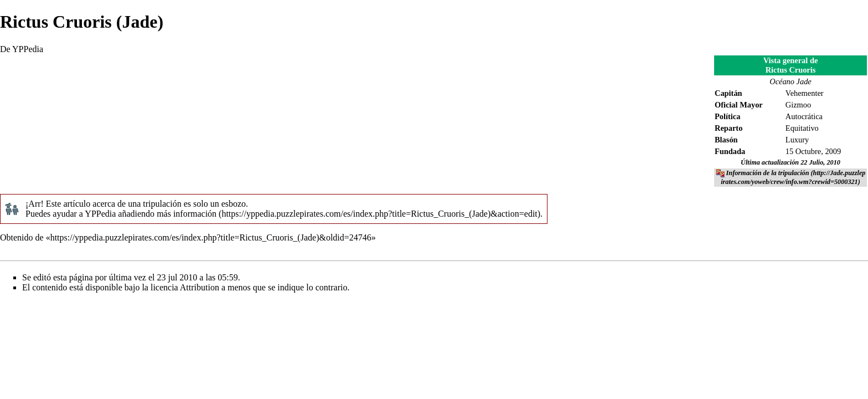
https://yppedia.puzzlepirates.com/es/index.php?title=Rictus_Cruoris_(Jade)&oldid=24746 (211, 237)
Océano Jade (790, 81)
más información (187, 214)
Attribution (200, 287)
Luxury (797, 140)
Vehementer (805, 93)
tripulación (162, 204)
